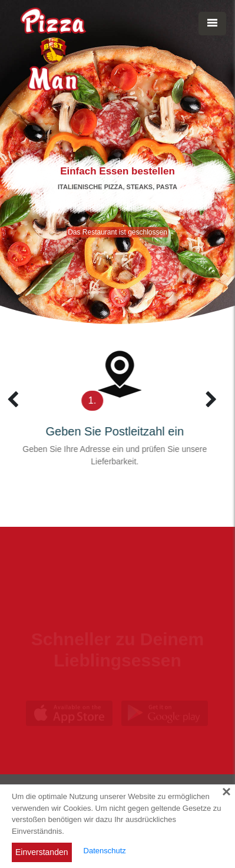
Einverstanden (42, 852)
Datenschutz (105, 851)
